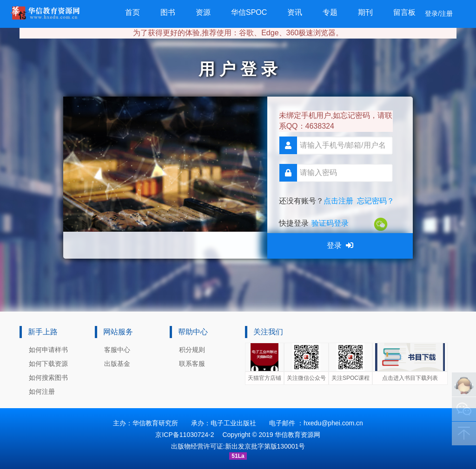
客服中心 (117, 350)
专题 (330, 12)
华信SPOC (249, 12)
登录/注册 (439, 13)
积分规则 (192, 350)
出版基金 (117, 364)
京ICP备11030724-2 (185, 435)
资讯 (295, 12)
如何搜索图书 (48, 378)
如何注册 (42, 391)
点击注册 (338, 201)
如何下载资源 (48, 364)
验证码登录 (330, 223)
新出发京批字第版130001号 (265, 446)
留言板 (404, 12)
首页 (132, 12)
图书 (168, 12)
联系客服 (192, 364)
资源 (203, 12)
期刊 (365, 12)
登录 (340, 245)
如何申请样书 (48, 350)
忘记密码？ (376, 201)
